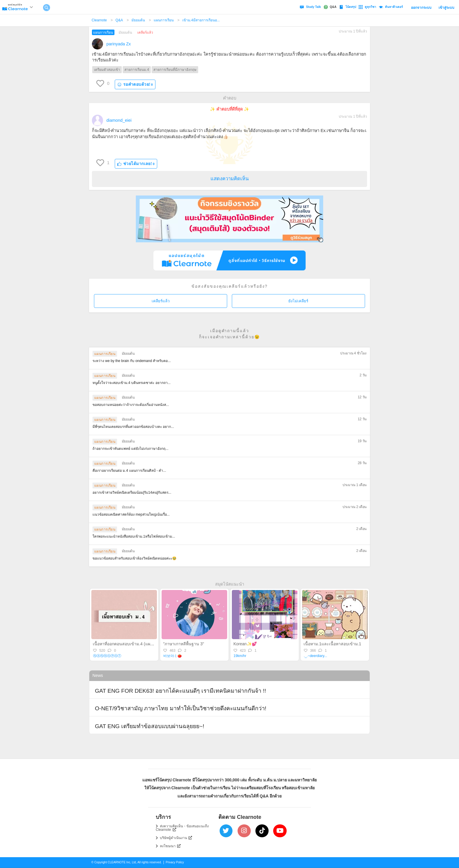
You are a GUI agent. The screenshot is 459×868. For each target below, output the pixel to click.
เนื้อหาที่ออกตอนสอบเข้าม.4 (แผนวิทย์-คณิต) (132, 644)
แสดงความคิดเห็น (229, 179)
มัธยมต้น (138, 20)
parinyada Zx (119, 44)
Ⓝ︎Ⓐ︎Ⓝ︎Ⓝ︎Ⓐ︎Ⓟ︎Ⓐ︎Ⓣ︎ (107, 656)
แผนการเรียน (164, 20)
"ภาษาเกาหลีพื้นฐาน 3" (184, 644)
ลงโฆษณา (170, 846)
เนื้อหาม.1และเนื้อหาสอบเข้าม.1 (332, 644)
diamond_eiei (119, 120)
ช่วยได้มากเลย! (136, 164)
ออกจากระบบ (421, 8)
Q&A (119, 20)
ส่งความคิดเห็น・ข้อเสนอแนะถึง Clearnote (182, 828)
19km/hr (240, 656)
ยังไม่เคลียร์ (298, 301)
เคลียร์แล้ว (161, 301)
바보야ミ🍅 (173, 656)
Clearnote (99, 20)
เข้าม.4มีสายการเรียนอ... (201, 20)
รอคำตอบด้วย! (135, 84)
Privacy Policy (175, 862)
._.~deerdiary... (316, 656)
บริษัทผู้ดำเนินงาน (176, 838)
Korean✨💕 (245, 644)
